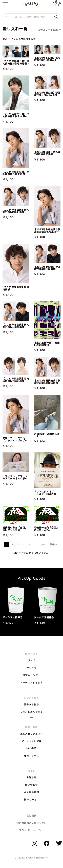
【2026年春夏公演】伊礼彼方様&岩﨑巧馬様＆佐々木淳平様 (16, 62)
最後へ (54, 544)
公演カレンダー (32, 675)
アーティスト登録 (32, 741)
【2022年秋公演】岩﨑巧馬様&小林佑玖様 (16, 380)
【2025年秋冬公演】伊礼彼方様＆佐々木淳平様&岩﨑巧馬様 (16, 115)
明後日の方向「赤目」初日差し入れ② (15, 529)
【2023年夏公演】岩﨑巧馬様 (16, 288)
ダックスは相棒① (13, 617)
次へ (43, 544)
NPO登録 (32, 748)
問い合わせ (31, 785)
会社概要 (32, 815)
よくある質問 (32, 792)
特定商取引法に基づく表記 (31, 823)
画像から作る (32, 704)
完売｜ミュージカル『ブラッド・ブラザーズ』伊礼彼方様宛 (15, 439)
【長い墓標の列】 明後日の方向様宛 (47, 344)
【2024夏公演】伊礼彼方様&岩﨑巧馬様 (47, 153)
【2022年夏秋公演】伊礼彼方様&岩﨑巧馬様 (47, 382)
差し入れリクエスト (32, 734)
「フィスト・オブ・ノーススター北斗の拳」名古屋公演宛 (15, 477)
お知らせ (32, 777)
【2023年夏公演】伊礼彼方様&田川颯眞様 (47, 268)
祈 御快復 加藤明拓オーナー (47, 435)
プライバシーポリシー (31, 830)
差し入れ (32, 668)
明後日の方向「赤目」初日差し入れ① (46, 529)
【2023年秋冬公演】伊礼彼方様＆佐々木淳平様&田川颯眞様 (47, 231)
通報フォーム (32, 756)
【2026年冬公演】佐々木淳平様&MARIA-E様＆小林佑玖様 (47, 59)
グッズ (32, 660)
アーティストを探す (32, 683)
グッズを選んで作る (32, 712)
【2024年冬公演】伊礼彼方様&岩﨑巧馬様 (16, 211)
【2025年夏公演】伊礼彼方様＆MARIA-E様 (47, 94)
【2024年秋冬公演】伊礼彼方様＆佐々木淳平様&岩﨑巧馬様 (16, 173)
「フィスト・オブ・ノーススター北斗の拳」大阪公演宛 (46, 493)
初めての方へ (32, 799)
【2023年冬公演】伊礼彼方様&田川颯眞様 (16, 326)
